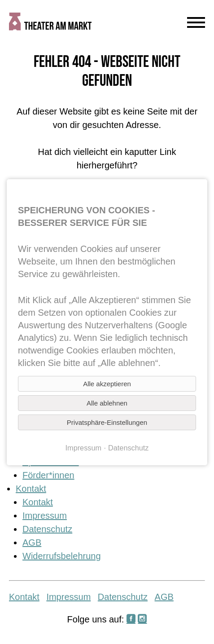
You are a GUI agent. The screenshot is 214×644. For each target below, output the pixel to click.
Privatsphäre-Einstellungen (107, 422)
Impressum (45, 516)
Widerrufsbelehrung (62, 556)
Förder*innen (48, 475)
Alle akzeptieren (107, 384)
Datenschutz (47, 529)
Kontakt (31, 489)
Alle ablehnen (107, 403)
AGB (32, 543)
